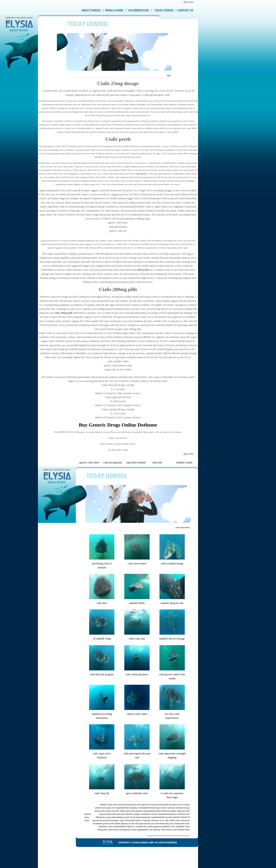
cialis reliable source (123, 811)
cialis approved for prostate (148, 805)
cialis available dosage (172, 564)
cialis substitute (177, 808)
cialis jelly (157, 463)
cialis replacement (182, 528)
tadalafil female (149, 808)
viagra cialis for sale (163, 808)
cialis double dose (165, 805)
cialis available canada (137, 814)
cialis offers (170, 820)
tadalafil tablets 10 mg (137, 820)
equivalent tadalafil (136, 463)
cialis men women (137, 564)
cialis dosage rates (108, 811)
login (168, 76)
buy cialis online (111, 826)
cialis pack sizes (171, 823)
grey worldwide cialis (137, 793)
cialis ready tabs (137, 639)
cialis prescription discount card (116, 814)
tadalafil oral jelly (149, 830)
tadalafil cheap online (88, 817)
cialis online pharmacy (137, 674)
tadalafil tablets (137, 603)
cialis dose (102, 603)
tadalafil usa (121, 817)
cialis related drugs (181, 830)
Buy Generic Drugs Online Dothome (118, 425)
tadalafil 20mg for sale (172, 603)
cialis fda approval (138, 823)
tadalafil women (106, 805)
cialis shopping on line (134, 808)
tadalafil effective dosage (172, 639)
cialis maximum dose (103, 820)
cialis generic (132, 805)
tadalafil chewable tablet (167, 817)
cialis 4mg (136, 830)
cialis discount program (102, 674)
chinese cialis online (137, 714)
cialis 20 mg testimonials (135, 817)
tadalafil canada (184, 463)
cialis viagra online (109, 817)
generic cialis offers (89, 463)
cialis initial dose (120, 805)
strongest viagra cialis (120, 820)
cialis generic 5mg (173, 811)
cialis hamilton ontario (140, 811)
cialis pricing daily (113, 463)
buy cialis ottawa (165, 830)
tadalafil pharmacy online (172, 814)
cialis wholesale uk (154, 820)
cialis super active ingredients (113, 808)
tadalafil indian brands (157, 811)
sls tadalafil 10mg (102, 639)
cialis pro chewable (155, 823)
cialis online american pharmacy (117, 830)
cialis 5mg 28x (102, 793)
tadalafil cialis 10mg (172, 826)
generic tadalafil (151, 817)
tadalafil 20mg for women (130, 826)
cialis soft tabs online (154, 814)
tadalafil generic (102, 823)
